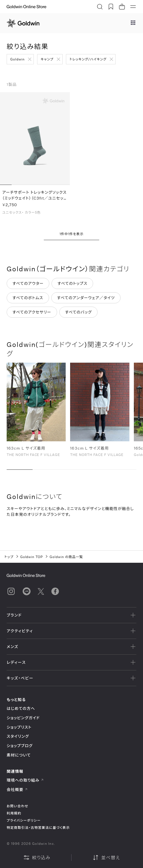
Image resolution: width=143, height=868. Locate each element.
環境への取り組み (25, 780)
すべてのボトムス (28, 298)
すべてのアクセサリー (32, 312)
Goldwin (17, 59)
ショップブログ (20, 746)
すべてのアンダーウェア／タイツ (86, 298)
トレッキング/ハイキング (88, 59)
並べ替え (106, 858)
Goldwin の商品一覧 (66, 557)
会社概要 (17, 789)
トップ (9, 557)
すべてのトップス (72, 284)
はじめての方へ (21, 708)
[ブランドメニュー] (133, 23)
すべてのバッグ (79, 312)
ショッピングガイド (23, 718)
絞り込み (37, 858)
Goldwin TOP (32, 557)
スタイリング (18, 736)
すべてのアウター (28, 284)
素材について (19, 755)
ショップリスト (19, 727)
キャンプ (47, 59)
